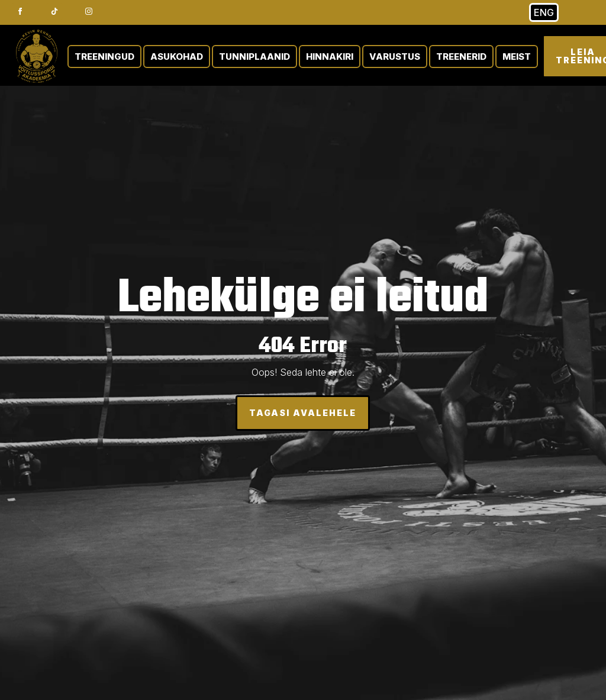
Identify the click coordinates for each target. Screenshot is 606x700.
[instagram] (89, 11)
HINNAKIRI (330, 57)
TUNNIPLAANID (254, 57)
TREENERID (461, 57)
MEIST (517, 57)
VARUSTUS (395, 57)
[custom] (54, 11)
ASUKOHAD (177, 57)
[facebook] (20, 11)
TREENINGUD (104, 57)
